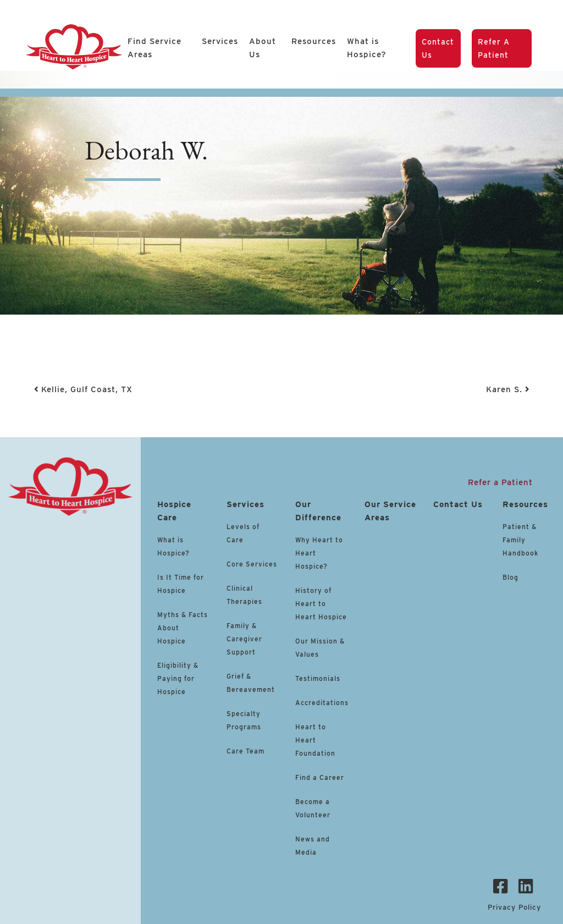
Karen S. (508, 389)
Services (220, 41)
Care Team (245, 751)
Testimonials (318, 678)
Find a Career (320, 777)
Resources (314, 41)
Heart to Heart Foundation (315, 740)
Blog (510, 577)
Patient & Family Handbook (520, 540)
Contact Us (438, 48)
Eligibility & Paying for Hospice (178, 678)
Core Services (252, 564)
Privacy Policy (514, 907)
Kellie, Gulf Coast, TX (83, 389)
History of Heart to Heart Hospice (321, 604)
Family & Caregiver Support (244, 639)
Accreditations (322, 703)
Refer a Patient (494, 48)
